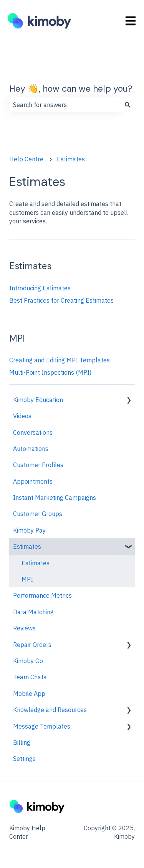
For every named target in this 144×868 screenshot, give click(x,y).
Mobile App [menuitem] (29, 694)
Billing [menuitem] (22, 742)
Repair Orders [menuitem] (32, 645)
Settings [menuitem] (24, 759)
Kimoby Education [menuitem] (38, 400)
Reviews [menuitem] (24, 628)
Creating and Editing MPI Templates (60, 360)
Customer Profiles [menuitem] (38, 465)
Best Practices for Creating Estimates (61, 300)
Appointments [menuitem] (33, 481)
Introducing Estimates (40, 288)
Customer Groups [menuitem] (38, 514)
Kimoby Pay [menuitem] (29, 530)
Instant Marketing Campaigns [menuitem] (55, 498)
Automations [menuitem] (31, 449)
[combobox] (65, 105)
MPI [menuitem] (27, 579)
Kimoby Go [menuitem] (28, 661)
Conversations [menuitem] (33, 432)
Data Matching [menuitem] (33, 612)
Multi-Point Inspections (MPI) (50, 372)
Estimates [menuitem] (27, 546)
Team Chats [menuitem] (30, 677)
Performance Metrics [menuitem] (42, 595)
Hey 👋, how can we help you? (71, 89)
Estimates (71, 159)
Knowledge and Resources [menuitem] (50, 710)
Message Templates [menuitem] (42, 726)
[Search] (127, 105)
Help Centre (26, 159)
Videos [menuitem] (22, 416)
